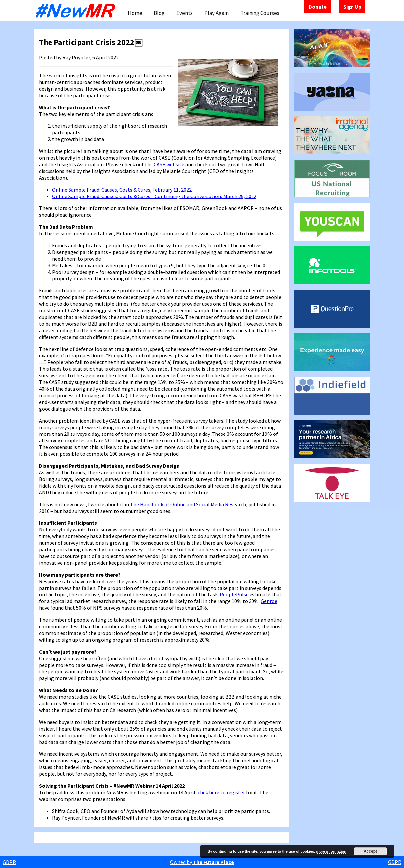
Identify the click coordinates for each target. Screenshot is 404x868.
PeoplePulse (234, 594)
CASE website (169, 164)
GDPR (9, 862)
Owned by (202, 862)
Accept (370, 851)
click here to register (221, 792)
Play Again (216, 13)
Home (135, 13)
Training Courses (260, 13)
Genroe (269, 601)
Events (185, 13)
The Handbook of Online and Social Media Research (188, 504)
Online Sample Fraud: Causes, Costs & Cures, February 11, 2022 (122, 190)
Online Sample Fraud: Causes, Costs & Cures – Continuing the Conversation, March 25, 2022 (154, 196)
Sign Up (352, 7)
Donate (318, 7)
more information (331, 851)
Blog (159, 13)
